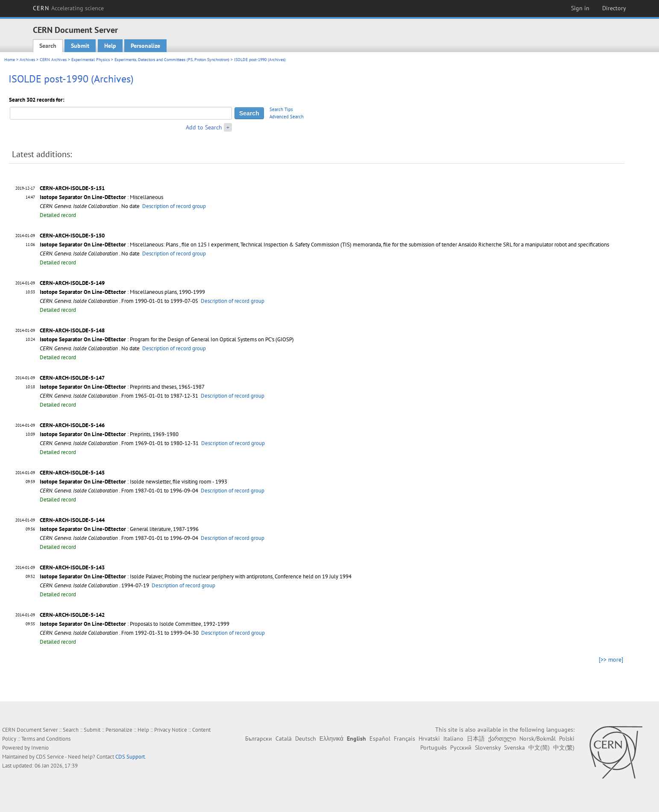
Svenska (514, 748)
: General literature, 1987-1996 (119, 529)
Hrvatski (429, 739)
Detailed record (58, 215)
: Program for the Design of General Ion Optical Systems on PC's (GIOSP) (167, 339)
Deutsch (306, 739)
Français (404, 739)
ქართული (502, 739)
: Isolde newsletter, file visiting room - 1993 (133, 482)
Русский (461, 748)
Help (110, 46)
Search (48, 46)
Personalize (145, 46)
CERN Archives (53, 60)
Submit (80, 46)
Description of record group (174, 206)
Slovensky (488, 748)
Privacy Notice (171, 730)
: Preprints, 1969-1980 (109, 434)
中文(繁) (564, 748)
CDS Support (130, 757)
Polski (567, 739)
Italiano (453, 739)
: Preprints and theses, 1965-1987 (122, 387)
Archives (27, 60)
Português (433, 748)
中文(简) (539, 748)
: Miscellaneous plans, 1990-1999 (122, 292)
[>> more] (611, 660)
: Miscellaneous (101, 197)
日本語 (476, 739)
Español (380, 739)
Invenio (40, 748)
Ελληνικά (331, 739)
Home (10, 60)
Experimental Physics (91, 60)
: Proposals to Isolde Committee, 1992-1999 (135, 624)
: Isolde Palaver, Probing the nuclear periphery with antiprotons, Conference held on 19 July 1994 (196, 576)
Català (284, 739)
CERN (68, 8)
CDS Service (50, 757)
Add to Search (204, 127)
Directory (614, 8)
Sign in (580, 8)
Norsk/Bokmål (537, 739)
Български (259, 739)
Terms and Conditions (46, 739)
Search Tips (281, 109)
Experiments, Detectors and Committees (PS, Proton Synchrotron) (172, 60)
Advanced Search (287, 117)
